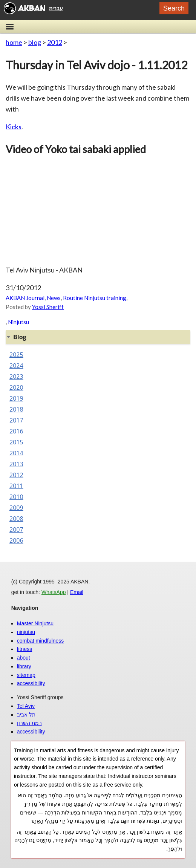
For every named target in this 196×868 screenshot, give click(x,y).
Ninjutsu (18, 322)
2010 (16, 497)
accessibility (31, 683)
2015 (16, 442)
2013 (16, 464)
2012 (55, 42)
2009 (16, 508)
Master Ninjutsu (35, 623)
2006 (16, 540)
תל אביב (26, 715)
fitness (24, 649)
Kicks (14, 127)
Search (174, 8)
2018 (16, 409)
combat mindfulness (41, 641)
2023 (16, 377)
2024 (16, 366)
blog (35, 42)
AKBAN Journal (25, 298)
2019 (16, 398)
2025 (16, 355)
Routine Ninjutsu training (95, 298)
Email (77, 592)
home (14, 42)
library (24, 666)
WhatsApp (54, 592)
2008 (16, 519)
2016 (16, 431)
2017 (16, 420)
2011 (16, 486)
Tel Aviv (26, 706)
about (24, 658)
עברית (56, 8)
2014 (16, 453)
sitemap (26, 675)
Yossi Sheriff (48, 307)
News (54, 298)
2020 (16, 387)
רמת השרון (29, 723)
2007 (16, 530)
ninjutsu (26, 632)
